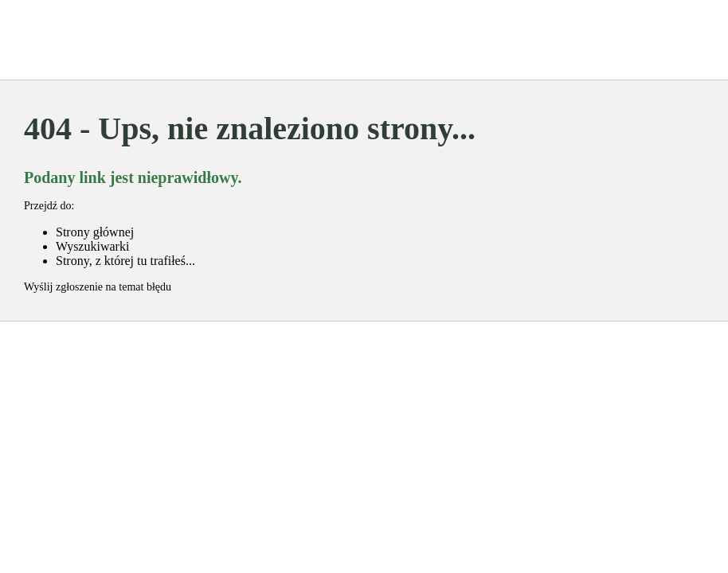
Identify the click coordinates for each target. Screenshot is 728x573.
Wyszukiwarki (92, 246)
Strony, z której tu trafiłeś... (125, 261)
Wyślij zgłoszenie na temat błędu (98, 287)
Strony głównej (95, 232)
